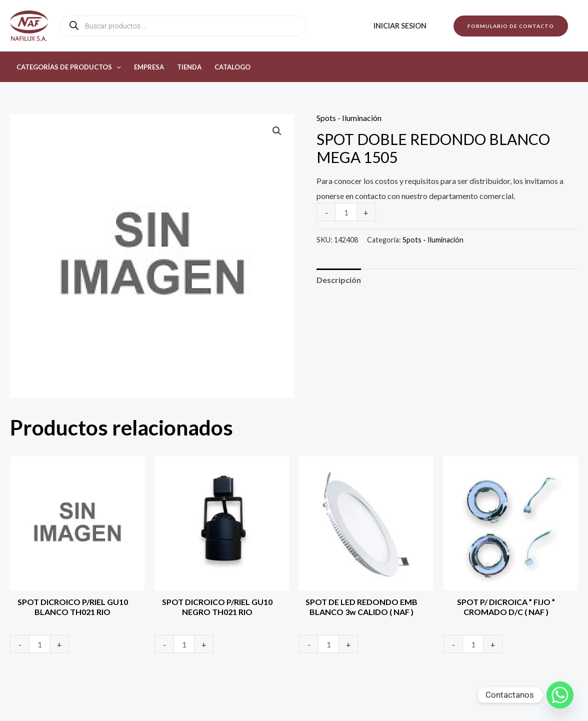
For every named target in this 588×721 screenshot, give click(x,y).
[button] (511, 26)
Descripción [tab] (339, 280)
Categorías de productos (69, 67)
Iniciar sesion (400, 26)
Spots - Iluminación (349, 118)
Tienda (189, 67)
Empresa (149, 67)
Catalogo (232, 67)
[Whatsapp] (560, 695)
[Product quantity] (346, 212)
